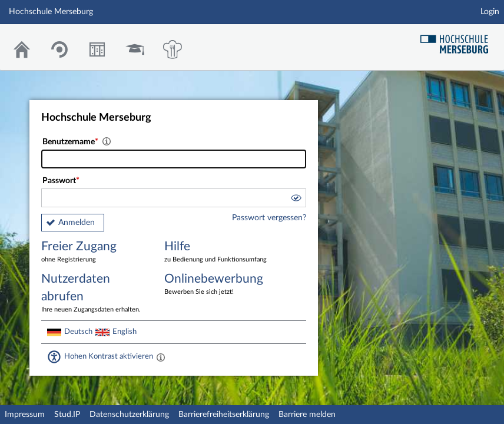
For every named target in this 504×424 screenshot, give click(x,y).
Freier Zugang (94, 252)
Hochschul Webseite (459, 40)
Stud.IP (67, 415)
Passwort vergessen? (269, 218)
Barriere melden (307, 415)
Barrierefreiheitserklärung (224, 415)
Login (490, 12)
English (125, 332)
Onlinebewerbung (217, 285)
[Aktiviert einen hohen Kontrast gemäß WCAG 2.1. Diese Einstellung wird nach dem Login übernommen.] (161, 357)
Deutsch (78, 332)
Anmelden (77, 223)
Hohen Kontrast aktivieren (109, 356)
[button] (296, 200)
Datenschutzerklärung (129, 415)
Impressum (25, 415)
